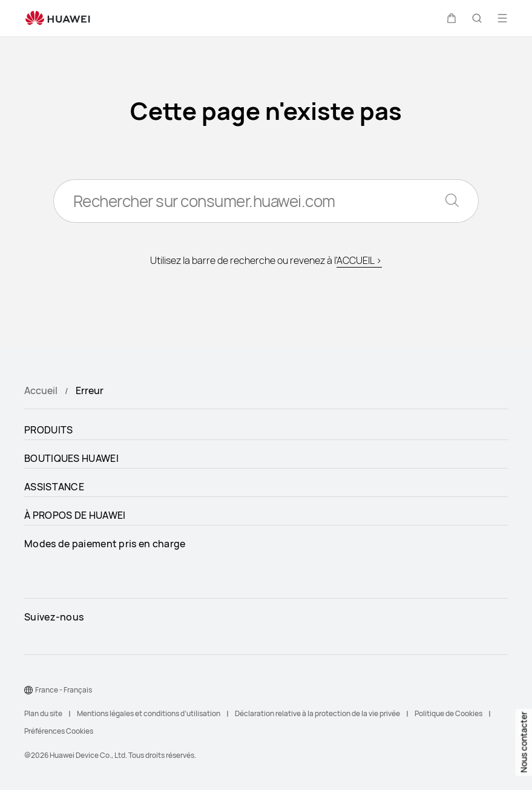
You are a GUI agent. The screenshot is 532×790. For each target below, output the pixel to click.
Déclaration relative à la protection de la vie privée (317, 713)
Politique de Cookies (448, 713)
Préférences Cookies (59, 731)
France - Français (64, 690)
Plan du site (43, 713)
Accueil (41, 390)
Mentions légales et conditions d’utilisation (149, 713)
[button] (452, 18)
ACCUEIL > (359, 260)
